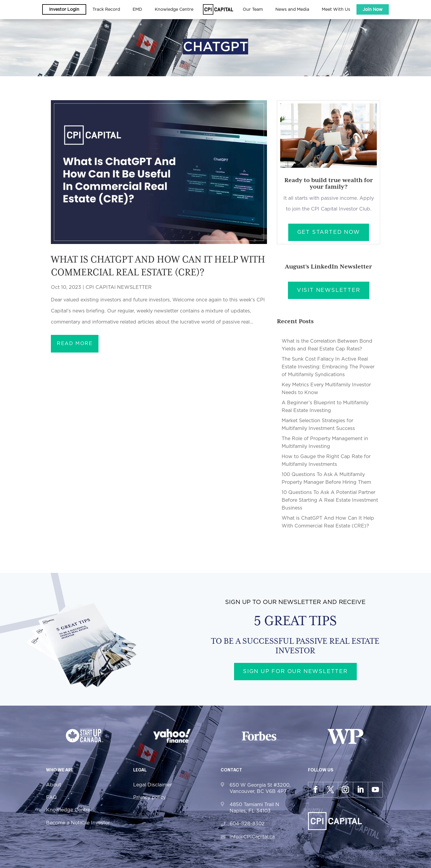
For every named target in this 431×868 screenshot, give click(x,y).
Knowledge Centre (174, 10)
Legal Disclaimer (152, 785)
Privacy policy (150, 797)
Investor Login (64, 10)
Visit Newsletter (329, 290)
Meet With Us (336, 10)
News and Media (292, 10)
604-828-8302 (247, 824)
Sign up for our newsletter (295, 672)
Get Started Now (329, 232)
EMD (137, 10)
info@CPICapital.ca (252, 837)
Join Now (373, 10)
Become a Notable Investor (78, 823)
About (54, 785)
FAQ (51, 797)
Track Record (106, 10)
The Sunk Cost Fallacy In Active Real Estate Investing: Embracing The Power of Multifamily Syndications (328, 367)
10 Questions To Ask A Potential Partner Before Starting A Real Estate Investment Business (330, 500)
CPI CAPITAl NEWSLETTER (119, 287)
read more (75, 344)
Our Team (253, 10)
